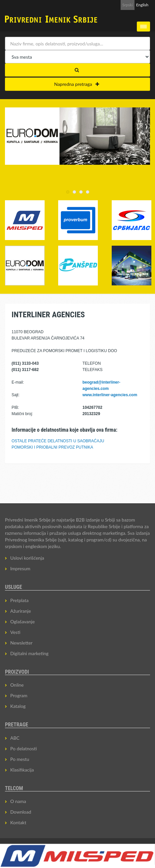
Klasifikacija (22, 770)
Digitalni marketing (29, 653)
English (142, 5)
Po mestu (20, 759)
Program (19, 695)
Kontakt (18, 822)
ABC (15, 738)
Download (21, 812)
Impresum (20, 568)
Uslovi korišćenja (27, 558)
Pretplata (19, 600)
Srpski (128, 5)
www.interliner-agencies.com (110, 395)
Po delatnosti (23, 748)
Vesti (15, 632)
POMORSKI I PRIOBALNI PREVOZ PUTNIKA (52, 447)
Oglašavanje (22, 621)
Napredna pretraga (77, 84)
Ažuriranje (21, 611)
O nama (18, 801)
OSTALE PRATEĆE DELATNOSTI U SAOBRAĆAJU (58, 441)
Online (17, 685)
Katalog (18, 706)
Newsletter (21, 643)
